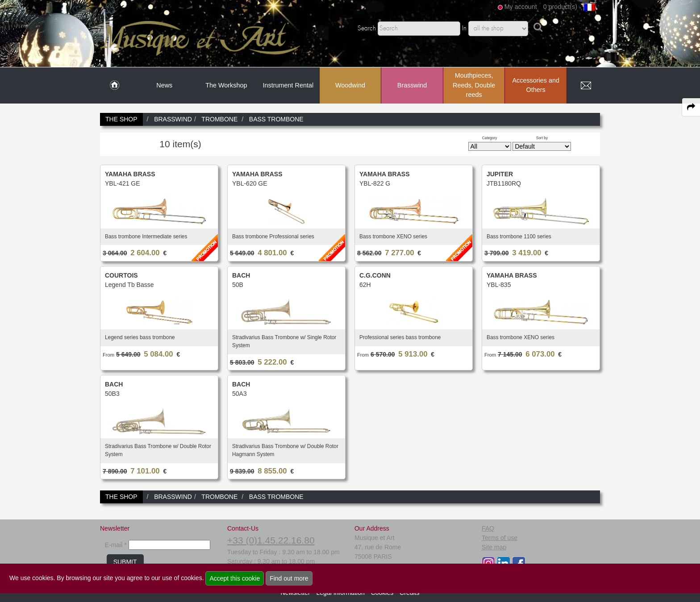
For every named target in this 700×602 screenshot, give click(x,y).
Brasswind (412, 85)
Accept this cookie (235, 578)
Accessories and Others (536, 85)
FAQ (488, 528)
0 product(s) (560, 7)
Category (490, 138)
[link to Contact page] (586, 86)
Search (367, 29)
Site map (494, 547)
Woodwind (350, 85)
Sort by (542, 138)
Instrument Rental (288, 85)
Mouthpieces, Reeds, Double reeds (474, 85)
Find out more (289, 578)
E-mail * (116, 545)
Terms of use (500, 538)
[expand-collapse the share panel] (691, 107)
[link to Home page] (115, 86)
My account (521, 7)
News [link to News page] (164, 85)
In (464, 29)
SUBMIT (125, 562)
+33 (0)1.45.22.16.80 (271, 540)
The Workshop (226, 85)
